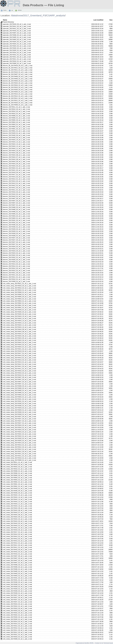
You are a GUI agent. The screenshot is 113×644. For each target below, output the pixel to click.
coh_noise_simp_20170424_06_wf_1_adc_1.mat (19, 336)
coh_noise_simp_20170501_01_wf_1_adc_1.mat (19, 308)
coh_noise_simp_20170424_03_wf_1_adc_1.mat (19, 342)
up (12, 10)
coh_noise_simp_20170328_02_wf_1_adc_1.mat (19, 412)
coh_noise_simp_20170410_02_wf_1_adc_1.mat (19, 373)
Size (111, 20)
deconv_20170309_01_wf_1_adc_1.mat (16, 281)
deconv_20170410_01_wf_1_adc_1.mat (16, 196)
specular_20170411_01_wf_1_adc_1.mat (17, 29)
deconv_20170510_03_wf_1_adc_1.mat (16, 109)
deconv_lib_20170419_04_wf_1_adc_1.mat (18, 66)
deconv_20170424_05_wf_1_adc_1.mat (16, 161)
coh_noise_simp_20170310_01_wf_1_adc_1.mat (19, 458)
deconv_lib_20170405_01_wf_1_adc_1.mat (18, 79)
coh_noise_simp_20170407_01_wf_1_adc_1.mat (19, 384)
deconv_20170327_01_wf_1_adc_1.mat (16, 244)
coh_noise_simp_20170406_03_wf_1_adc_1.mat (19, 386)
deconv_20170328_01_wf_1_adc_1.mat (16, 236)
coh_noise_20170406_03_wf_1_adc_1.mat (17, 565)
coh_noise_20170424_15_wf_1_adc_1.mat (17, 495)
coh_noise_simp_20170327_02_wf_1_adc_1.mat (19, 421)
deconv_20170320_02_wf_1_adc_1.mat (16, 260)
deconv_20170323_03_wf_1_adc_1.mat (16, 251)
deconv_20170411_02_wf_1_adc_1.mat (16, 188)
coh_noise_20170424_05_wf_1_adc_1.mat (17, 517)
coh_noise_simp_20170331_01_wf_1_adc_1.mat (19, 401)
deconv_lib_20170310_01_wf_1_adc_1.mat (18, 103)
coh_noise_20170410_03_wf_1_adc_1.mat (17, 550)
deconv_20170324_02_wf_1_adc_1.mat (16, 247)
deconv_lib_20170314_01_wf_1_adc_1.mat (18, 94)
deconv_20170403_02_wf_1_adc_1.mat (16, 216)
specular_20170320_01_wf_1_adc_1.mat (17, 50)
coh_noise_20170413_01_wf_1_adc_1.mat (17, 541)
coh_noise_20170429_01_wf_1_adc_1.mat (17, 488)
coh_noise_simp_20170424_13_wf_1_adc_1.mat (19, 321)
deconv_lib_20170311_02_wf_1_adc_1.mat (18, 98)
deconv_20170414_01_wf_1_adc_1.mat (16, 179)
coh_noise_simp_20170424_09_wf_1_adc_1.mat (19, 329)
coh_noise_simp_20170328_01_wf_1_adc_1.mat (19, 414)
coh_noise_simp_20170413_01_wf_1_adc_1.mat (19, 362)
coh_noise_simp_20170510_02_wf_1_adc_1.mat (19, 288)
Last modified (98, 20)
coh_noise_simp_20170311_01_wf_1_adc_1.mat (19, 456)
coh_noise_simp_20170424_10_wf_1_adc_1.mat (19, 327)
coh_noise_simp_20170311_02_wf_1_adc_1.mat (19, 454)
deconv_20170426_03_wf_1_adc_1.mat (16, 138)
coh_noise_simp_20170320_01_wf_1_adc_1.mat (19, 441)
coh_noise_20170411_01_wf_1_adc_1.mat (17, 547)
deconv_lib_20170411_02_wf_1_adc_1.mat (18, 68)
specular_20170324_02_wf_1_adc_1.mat (17, 42)
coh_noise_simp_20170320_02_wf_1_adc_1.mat (19, 438)
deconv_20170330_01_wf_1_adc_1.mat (16, 227)
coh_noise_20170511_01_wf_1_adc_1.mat (17, 462)
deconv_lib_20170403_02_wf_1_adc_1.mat (18, 81)
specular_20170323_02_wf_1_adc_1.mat (17, 46)
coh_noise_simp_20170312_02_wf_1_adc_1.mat (19, 447)
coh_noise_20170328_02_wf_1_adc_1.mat (17, 591)
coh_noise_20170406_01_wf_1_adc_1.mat (17, 569)
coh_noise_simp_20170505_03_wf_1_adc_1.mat (19, 297)
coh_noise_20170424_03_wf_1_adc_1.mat (17, 521)
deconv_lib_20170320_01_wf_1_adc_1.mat (18, 92)
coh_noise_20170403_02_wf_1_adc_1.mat (17, 573)
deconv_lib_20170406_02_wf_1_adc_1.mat (18, 76)
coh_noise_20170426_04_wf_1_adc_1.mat (17, 491)
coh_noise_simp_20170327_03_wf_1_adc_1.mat (19, 419)
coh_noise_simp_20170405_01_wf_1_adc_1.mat (19, 393)
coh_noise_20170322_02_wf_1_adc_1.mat (17, 613)
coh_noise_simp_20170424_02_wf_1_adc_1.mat (19, 345)
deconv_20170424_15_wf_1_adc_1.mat (16, 140)
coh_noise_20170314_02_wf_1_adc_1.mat (17, 621)
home (5, 10)
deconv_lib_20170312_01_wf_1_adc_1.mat (18, 96)
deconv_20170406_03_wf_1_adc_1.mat (16, 207)
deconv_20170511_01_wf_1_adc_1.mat (16, 107)
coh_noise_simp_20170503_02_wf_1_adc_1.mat (19, 299)
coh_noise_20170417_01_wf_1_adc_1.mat (17, 532)
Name (5, 20)
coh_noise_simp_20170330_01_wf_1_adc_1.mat (19, 406)
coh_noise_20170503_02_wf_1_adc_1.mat (17, 478)
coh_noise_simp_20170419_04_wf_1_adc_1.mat (19, 351)
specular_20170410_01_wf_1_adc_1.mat (17, 31)
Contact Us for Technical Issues (104, 643)
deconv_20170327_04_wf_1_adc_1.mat (16, 238)
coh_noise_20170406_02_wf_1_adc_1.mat (17, 567)
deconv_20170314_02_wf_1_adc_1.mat (16, 264)
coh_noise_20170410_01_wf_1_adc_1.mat (17, 554)
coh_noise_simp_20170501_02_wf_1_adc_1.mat (19, 305)
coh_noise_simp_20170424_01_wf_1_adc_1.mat (19, 347)
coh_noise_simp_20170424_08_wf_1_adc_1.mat (19, 332)
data (14, 15)
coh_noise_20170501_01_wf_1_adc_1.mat (17, 486)
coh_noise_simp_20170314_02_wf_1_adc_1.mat (19, 443)
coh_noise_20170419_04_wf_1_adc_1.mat (17, 530)
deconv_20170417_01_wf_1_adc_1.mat (16, 175)
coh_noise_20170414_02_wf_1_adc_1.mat (17, 534)
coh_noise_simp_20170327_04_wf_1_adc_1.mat (19, 417)
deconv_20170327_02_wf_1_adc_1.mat (16, 242)
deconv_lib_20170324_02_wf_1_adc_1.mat (18, 83)
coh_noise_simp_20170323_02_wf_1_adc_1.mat (19, 432)
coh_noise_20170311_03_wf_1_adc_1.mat (17, 630)
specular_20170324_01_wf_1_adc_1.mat (17, 44)
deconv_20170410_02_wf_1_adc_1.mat (16, 194)
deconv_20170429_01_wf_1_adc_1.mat (16, 133)
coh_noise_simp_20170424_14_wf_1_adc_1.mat (19, 318)
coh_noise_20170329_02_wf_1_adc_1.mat (17, 587)
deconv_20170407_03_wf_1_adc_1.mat (16, 201)
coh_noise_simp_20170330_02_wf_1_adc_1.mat (19, 403)
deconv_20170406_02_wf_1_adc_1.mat (16, 209)
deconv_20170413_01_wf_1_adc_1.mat (16, 183)
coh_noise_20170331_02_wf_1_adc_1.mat (17, 578)
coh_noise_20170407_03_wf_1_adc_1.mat (17, 558)
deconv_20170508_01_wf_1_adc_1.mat (16, 116)
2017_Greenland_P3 (35, 15)
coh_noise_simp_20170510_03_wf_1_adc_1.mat (19, 286)
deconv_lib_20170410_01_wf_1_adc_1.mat (18, 72)
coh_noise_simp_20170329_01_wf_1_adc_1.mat (19, 410)
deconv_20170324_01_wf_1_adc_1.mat (16, 249)
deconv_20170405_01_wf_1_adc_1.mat (16, 214)
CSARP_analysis (56, 15)
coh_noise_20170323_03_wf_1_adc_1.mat (17, 608)
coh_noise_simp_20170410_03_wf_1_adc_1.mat (19, 371)
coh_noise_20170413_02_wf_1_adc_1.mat (17, 539)
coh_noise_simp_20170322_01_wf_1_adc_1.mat (19, 436)
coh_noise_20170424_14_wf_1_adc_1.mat (17, 497)
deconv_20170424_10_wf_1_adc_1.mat (16, 151)
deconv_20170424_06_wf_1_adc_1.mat (16, 159)
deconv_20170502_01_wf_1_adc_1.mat (16, 127)
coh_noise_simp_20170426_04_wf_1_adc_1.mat (19, 312)
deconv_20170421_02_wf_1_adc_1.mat (16, 170)
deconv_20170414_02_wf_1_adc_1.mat (16, 177)
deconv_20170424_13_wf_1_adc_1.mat (16, 144)
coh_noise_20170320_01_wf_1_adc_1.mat (17, 619)
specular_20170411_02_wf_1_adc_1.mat (17, 26)
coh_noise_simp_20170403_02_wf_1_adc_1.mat (19, 395)
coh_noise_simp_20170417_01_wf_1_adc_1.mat (19, 353)
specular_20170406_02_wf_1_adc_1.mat (17, 35)
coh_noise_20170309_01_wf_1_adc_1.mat (17, 639)
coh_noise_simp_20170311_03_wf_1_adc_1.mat (19, 451)
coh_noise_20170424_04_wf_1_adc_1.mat (17, 519)
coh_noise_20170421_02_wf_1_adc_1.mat (17, 528)
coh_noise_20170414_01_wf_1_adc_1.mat (17, 536)
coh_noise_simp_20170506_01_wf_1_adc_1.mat (19, 294)
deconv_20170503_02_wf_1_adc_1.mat (16, 122)
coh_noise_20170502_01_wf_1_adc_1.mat (17, 482)
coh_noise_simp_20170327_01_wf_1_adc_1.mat (19, 423)
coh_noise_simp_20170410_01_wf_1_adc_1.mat (19, 375)
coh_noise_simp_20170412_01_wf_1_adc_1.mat (19, 364)
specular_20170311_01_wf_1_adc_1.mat (17, 59)
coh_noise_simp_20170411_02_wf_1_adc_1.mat (19, 366)
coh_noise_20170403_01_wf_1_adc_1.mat (17, 576)
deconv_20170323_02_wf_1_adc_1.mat (16, 253)
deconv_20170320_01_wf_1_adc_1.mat (16, 262)
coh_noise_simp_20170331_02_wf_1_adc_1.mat (19, 399)
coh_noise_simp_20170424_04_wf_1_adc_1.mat (19, 340)
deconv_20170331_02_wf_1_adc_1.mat (16, 220)
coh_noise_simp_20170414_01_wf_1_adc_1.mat (19, 358)
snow (20, 15)
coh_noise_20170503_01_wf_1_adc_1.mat (17, 480)
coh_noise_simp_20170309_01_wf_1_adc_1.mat (19, 460)
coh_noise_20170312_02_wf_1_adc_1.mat (17, 626)
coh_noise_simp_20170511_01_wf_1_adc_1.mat (19, 284)
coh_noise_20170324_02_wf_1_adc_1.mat (17, 604)
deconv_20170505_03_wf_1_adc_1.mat (16, 120)
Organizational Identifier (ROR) (85, 643)
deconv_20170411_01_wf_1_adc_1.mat (16, 190)
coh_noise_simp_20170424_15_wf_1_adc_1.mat (19, 316)
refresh (20, 10)
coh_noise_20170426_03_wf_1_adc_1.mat (17, 493)
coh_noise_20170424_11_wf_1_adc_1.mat (17, 504)
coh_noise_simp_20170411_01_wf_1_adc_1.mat (19, 369)
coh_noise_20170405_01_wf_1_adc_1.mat (17, 571)
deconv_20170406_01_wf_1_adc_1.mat (16, 212)
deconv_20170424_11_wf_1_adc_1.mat (16, 148)
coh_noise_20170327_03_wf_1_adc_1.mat (17, 597)
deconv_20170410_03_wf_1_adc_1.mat (16, 192)
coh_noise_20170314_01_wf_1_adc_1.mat (17, 624)
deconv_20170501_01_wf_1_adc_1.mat (16, 131)
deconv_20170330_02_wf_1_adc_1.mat (16, 225)
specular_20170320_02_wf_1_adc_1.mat (17, 48)
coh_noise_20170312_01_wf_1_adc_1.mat (17, 628)
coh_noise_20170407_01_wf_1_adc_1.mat (17, 563)
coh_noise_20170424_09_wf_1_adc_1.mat (17, 508)
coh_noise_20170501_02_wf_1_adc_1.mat (17, 484)
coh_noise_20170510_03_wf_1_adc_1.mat (17, 464)
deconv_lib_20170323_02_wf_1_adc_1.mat (18, 87)
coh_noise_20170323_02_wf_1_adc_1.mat (17, 611)
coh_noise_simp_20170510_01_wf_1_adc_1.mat (19, 290)
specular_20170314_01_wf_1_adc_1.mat (17, 52)
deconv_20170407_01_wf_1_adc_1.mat (16, 205)
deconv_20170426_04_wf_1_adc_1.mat (16, 135)
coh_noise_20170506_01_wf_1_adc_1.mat (17, 473)
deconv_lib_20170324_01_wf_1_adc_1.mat (18, 85)
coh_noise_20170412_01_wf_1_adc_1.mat (17, 543)
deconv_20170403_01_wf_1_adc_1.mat (16, 218)
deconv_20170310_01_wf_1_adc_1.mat (16, 279)
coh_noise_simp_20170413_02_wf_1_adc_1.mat (19, 360)
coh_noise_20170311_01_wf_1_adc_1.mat (17, 635)
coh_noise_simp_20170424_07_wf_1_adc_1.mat (19, 334)
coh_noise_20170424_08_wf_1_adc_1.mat (17, 510)
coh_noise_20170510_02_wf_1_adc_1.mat (17, 467)
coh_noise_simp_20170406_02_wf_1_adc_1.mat (19, 388)
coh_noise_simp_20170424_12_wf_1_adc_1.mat (19, 323)
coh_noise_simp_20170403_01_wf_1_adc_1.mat (19, 397)
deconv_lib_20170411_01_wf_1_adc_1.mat (18, 70)
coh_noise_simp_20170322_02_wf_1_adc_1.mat (19, 434)
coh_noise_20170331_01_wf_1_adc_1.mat (17, 580)
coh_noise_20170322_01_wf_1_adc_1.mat (17, 615)
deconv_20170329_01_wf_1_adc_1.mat (16, 231)
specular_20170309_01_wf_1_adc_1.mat (17, 63)
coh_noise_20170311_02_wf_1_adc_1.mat (17, 632)
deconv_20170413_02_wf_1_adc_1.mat (16, 181)
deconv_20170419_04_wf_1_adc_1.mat (16, 172)
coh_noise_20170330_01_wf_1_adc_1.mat (17, 584)
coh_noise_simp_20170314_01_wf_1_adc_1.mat (19, 445)
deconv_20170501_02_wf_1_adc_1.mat (16, 129)
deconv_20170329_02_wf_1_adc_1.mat (16, 229)
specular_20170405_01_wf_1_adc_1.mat (17, 37)
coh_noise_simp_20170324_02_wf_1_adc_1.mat (19, 425)
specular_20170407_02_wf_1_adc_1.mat (17, 33)
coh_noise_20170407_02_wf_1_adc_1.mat (17, 560)
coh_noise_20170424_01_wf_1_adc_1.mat (17, 526)
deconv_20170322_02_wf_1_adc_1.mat (16, 255)
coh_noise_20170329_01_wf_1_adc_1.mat (17, 589)
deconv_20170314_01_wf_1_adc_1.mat (16, 266)
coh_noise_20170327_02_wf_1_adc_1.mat (17, 600)
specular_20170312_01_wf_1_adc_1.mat (17, 55)
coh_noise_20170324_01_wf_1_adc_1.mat (17, 606)
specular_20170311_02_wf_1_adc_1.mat (17, 57)
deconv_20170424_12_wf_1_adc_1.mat (16, 146)
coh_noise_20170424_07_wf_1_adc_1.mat (17, 512)
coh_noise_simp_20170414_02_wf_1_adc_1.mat (19, 356)
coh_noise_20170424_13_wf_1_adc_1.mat (17, 499)
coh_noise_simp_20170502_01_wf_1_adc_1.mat (19, 303)
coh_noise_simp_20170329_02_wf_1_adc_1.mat (19, 408)
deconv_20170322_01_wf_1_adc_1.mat (16, 257)
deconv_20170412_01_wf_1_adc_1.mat (16, 185)
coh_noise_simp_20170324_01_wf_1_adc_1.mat (19, 427)
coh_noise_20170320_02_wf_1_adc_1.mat (17, 617)
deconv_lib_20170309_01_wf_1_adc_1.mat (18, 105)
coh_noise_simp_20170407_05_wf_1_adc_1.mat (19, 377)
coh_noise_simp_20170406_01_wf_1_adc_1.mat (19, 390)
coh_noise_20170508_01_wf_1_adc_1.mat (17, 471)
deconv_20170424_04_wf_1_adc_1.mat (16, 164)
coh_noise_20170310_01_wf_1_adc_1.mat (17, 637)
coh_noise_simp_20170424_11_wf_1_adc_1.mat (19, 325)
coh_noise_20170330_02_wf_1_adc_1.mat (17, 582)
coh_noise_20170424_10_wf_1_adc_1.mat (17, 506)
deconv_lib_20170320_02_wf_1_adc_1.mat (18, 90)
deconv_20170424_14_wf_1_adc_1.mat (16, 142)
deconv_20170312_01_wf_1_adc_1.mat (16, 270)
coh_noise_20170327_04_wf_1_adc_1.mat (17, 595)
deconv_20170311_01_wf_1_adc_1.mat (16, 277)
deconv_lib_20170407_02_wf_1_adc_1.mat (18, 74)
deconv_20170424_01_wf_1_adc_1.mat (16, 168)
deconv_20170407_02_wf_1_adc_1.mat (16, 203)
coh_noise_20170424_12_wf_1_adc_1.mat (17, 502)
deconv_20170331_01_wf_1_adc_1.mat (16, 223)
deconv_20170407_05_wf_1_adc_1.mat (16, 199)
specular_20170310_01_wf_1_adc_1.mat (17, 61)
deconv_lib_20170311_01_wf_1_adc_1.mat (18, 100)
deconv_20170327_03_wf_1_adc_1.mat (16, 240)
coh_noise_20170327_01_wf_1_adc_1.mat (17, 602)
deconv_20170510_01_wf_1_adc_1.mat (16, 114)
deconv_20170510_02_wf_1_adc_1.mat (16, 111)
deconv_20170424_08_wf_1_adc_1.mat (16, 155)
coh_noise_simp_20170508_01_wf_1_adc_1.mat (19, 292)
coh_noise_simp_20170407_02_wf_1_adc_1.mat (19, 382)
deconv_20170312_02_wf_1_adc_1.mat (16, 268)
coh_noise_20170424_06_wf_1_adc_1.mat (17, 515)
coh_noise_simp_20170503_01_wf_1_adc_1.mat (19, 301)
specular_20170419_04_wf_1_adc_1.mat (17, 24)
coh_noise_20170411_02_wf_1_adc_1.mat (17, 545)
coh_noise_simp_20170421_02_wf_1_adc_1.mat (19, 349)
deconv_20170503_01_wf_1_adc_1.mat (16, 124)
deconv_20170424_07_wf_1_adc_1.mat (16, 157)
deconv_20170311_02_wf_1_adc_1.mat (16, 275)
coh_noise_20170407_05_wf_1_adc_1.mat (17, 556)
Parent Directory (8, 22)
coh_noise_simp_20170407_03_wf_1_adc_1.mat (19, 379)
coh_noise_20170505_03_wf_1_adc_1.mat (17, 475)
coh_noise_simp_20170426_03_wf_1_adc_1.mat (19, 314)
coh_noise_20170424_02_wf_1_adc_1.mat (17, 523)
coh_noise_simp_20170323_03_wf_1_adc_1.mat (19, 430)
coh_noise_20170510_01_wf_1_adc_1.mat (17, 469)
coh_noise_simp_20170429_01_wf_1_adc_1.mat (19, 310)
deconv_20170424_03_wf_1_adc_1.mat (16, 166)
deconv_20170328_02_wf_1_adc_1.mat (16, 233)
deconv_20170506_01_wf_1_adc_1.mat (16, 118)
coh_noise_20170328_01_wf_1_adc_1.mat (17, 593)
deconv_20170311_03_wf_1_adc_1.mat (16, 273)
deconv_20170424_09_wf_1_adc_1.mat (16, 153)
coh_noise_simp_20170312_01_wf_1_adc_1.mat (19, 449)
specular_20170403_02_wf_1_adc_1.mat (17, 39)
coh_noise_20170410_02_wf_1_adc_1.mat (17, 552)
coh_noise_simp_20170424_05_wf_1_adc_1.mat (19, 338)
